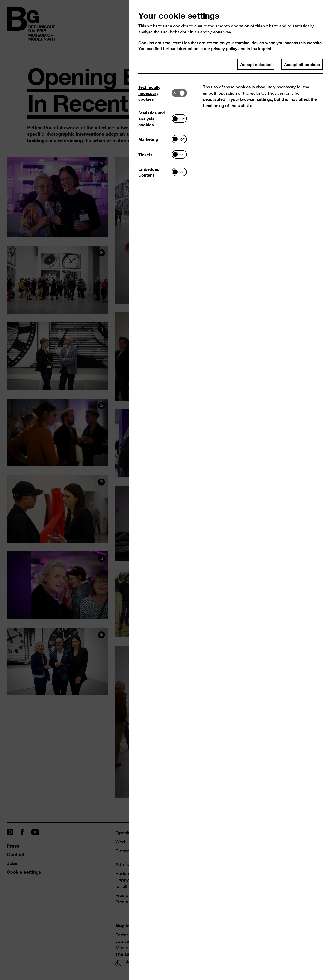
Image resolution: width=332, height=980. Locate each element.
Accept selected (256, 64)
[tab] (155, 93)
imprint (265, 49)
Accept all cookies (302, 64)
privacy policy (224, 49)
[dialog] (166, 490)
